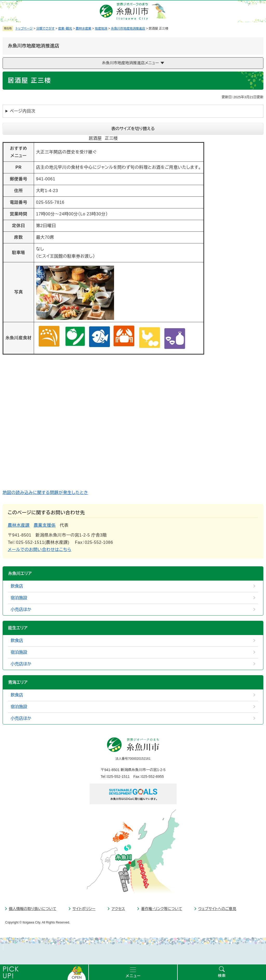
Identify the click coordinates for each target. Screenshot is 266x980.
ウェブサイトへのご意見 (217, 909)
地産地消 (101, 29)
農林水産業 (84, 29)
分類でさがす (45, 29)
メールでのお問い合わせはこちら (40, 550)
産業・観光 (65, 29)
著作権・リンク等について (162, 909)
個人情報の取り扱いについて (33, 909)
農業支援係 (45, 525)
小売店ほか (21, 609)
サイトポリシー (84, 909)
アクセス (118, 909)
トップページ (24, 29)
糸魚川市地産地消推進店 (128, 29)
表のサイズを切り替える (133, 129)
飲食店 (17, 586)
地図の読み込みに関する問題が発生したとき (45, 493)
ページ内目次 (23, 111)
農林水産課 (19, 525)
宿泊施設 (19, 598)
